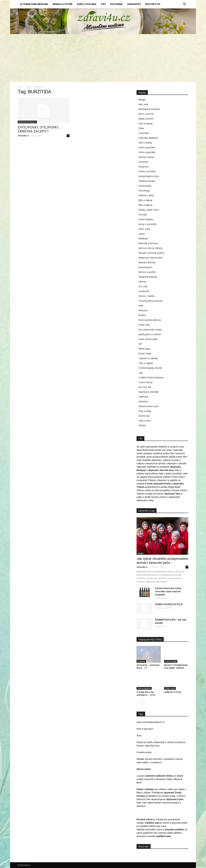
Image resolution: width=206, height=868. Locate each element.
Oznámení (144, 291)
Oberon (142, 282)
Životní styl (153, 4)
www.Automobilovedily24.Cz (151, 722)
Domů (21, 87)
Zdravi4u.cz (23, 136)
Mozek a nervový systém (151, 253)
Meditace (143, 238)
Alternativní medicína (34, 4)
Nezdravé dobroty (148, 277)
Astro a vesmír (146, 114)
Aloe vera (143, 104)
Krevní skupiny (146, 219)
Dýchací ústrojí (146, 157)
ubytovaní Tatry (172, 494)
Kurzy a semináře (147, 224)
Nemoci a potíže (63, 4)
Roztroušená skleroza (150, 320)
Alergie (142, 99)
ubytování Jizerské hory (161, 470)
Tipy (103, 4)
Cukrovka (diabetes (148, 138)
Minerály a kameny (148, 243)
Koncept (143, 214)
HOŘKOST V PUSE (173, 692)
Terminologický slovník (150, 368)
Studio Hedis (145, 353)
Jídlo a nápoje (145, 200)
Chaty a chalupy (145, 789)
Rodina (142, 315)
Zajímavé (143, 397)
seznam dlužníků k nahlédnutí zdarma (164, 759)
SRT (141, 344)
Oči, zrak (143, 286)
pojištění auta (164, 836)
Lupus (142, 234)
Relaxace (143, 310)
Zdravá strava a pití (148, 406)
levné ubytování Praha (159, 484)
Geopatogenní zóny (149, 176)
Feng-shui (143, 167)
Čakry (141, 128)
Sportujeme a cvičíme (150, 334)
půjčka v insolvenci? (152, 762)
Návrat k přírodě (147, 262)
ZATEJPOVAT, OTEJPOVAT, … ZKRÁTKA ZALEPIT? (40, 129)
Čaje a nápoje (146, 123)
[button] (184, 4)
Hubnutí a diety (146, 195)
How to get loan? (145, 729)
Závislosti (143, 401)
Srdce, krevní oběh (148, 339)
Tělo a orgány (146, 363)
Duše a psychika (87, 4)
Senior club (144, 325)
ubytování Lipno (175, 799)
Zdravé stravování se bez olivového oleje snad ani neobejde (168, 591)
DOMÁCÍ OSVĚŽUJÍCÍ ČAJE (169, 604)
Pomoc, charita (146, 296)
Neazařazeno (145, 267)
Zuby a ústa (145, 421)
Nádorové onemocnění (150, 258)
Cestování (144, 133)
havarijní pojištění (174, 829)
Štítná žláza (144, 349)
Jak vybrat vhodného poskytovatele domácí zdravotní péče (162, 561)
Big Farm (155, 746)
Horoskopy (134, 4)
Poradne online (144, 752)
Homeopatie (145, 186)
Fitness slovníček (147, 171)
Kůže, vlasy (144, 229)
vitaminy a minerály (148, 392)
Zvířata (142, 425)
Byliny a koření (146, 119)
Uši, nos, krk (145, 387)
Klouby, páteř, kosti (149, 210)
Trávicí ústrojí (145, 382)
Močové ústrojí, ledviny (150, 248)
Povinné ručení (145, 819)
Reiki (141, 306)
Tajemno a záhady (148, 358)
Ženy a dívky (145, 411)
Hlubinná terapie (147, 181)
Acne (139, 736)
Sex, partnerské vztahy (150, 330)
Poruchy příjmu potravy (151, 301)
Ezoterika (116, 4)
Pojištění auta (152, 823)
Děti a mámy (145, 143)
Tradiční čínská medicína (151, 377)
